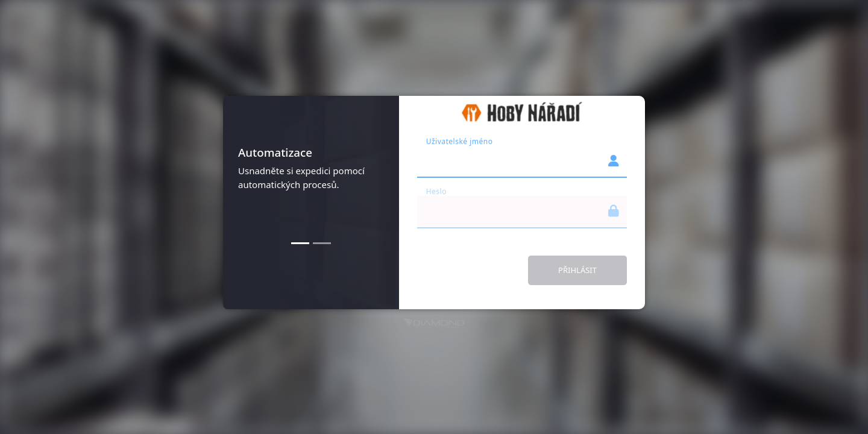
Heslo (436, 191)
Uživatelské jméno (460, 141)
